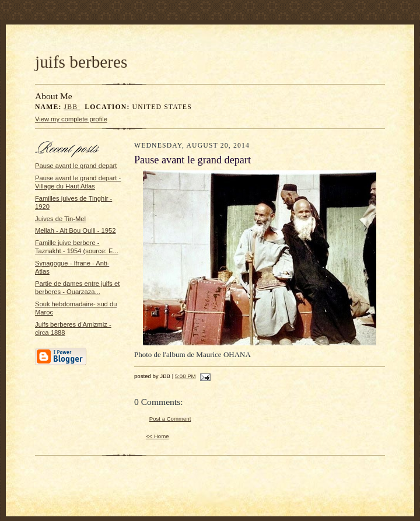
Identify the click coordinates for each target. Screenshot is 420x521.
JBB (72, 107)
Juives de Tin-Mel (60, 219)
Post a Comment (170, 419)
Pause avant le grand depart (76, 166)
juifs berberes (81, 62)
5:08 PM (185, 376)
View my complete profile (71, 119)
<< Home (157, 436)
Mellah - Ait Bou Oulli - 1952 (75, 230)
